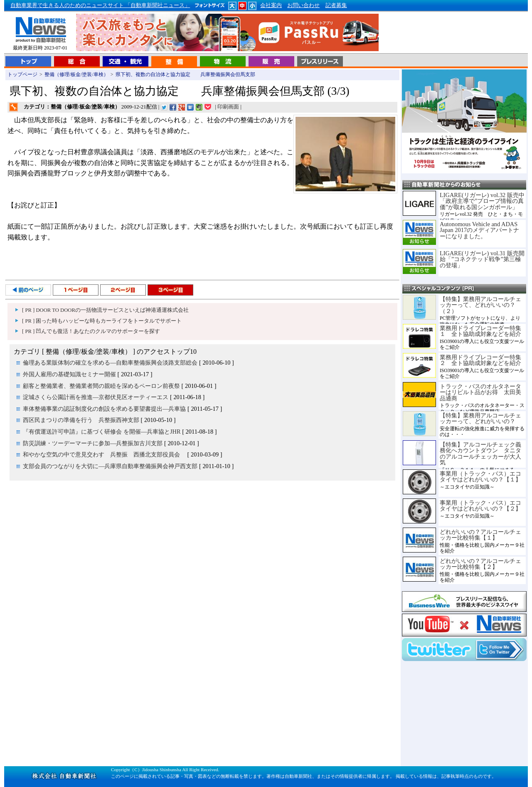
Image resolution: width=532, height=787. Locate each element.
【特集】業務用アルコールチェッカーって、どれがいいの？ (480, 418)
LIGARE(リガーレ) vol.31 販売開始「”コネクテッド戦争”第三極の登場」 (482, 259)
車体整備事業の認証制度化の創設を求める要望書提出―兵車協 (104, 409)
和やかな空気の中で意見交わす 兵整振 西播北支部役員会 (104, 454)
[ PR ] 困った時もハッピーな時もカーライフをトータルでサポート (102, 321)
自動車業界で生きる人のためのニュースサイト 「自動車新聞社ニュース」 (100, 5)
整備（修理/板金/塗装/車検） (76, 74)
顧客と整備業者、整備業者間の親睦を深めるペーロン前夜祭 (101, 386)
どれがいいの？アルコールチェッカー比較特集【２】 (480, 564)
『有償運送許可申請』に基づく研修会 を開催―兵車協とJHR (102, 432)
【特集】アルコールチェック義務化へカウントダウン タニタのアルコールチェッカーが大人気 (480, 453)
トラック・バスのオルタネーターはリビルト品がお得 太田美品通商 (480, 392)
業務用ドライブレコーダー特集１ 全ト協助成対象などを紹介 (480, 331)
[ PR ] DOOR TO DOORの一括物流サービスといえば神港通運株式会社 (105, 310)
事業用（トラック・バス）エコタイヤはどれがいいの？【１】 (480, 476)
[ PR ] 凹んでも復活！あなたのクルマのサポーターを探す (91, 331)
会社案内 (271, 5)
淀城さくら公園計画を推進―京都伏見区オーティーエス (96, 397)
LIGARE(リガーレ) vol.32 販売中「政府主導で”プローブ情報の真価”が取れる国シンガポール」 (482, 201)
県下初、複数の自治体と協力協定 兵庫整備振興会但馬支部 (185, 74)
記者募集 (336, 5)
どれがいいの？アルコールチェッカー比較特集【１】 (480, 535)
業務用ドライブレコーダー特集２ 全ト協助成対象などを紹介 (480, 360)
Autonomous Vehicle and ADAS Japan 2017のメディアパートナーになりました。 (479, 230)
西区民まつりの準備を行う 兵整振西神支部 (81, 420)
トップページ (22, 74)
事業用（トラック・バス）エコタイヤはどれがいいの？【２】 (480, 506)
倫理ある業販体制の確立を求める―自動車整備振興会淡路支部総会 (110, 363)
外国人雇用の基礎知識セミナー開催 (69, 374)
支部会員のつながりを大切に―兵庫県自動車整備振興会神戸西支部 (110, 466)
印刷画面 (228, 107)
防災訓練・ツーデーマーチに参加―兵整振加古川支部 (93, 443)
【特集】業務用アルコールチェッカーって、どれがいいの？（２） (480, 305)
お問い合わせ (303, 5)
